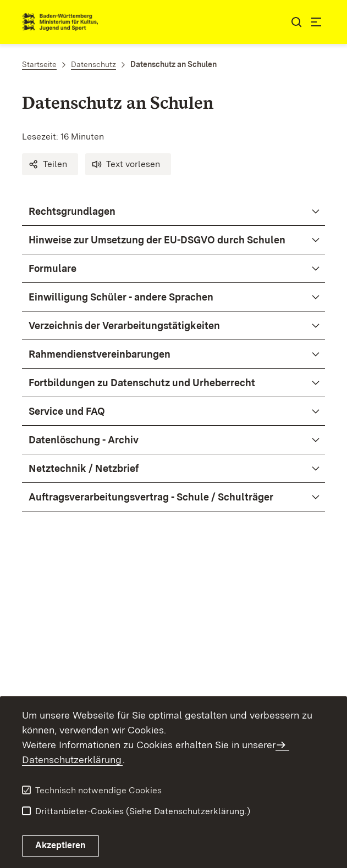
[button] (50, 164)
